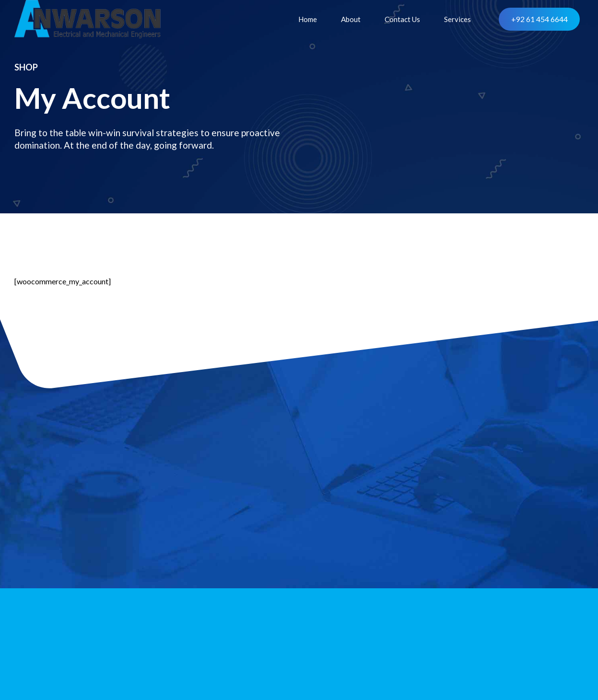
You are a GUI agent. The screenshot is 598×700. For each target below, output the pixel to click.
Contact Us (402, 19)
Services (457, 19)
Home (308, 19)
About (351, 19)
